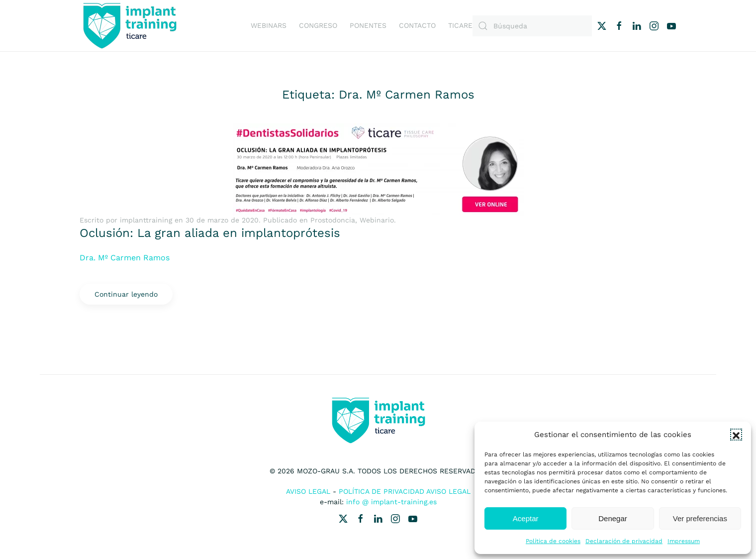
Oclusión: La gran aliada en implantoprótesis (210, 233)
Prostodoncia (333, 220)
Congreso (318, 25)
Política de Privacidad (381, 491)
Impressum (684, 541)
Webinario (377, 220)
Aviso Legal (308, 491)
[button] (736, 435)
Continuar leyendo (126, 294)
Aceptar (526, 518)
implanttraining (146, 220)
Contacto (417, 25)
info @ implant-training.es (391, 502)
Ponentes (368, 25)
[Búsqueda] (532, 26)
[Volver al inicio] (129, 26)
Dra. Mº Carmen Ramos (125, 258)
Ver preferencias (700, 518)
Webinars (269, 25)
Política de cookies (553, 541)
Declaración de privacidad (624, 541)
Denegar (613, 518)
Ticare (460, 25)
